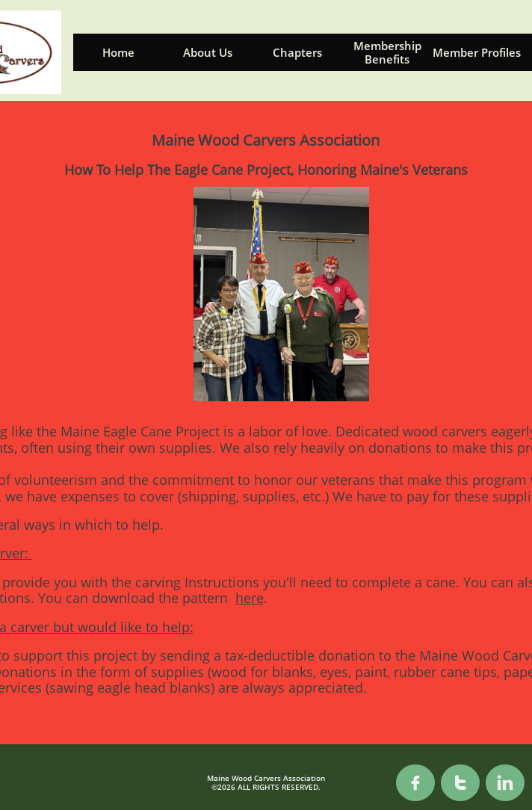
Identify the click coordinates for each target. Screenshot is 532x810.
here (250, 598)
